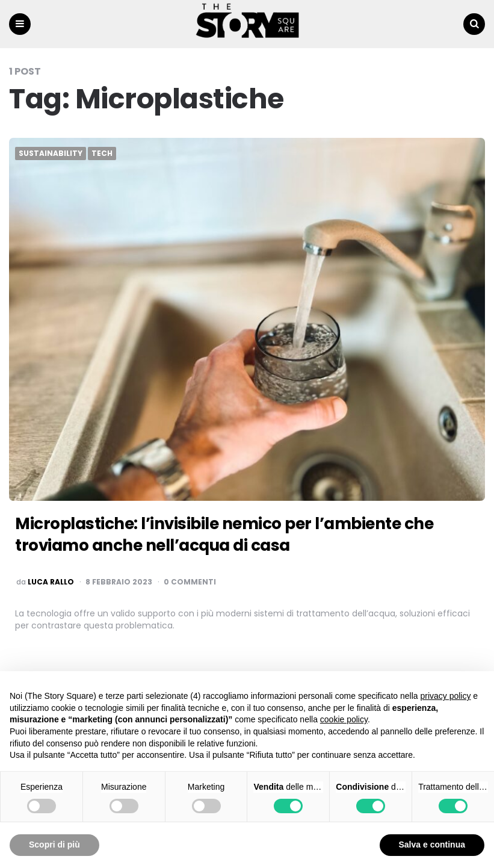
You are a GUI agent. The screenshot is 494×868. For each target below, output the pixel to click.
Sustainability (51, 154)
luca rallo (51, 582)
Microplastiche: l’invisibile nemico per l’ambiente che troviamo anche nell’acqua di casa (243, 534)
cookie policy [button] (344, 719)
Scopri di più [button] (54, 845)
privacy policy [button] (445, 696)
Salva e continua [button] (432, 845)
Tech (102, 154)
